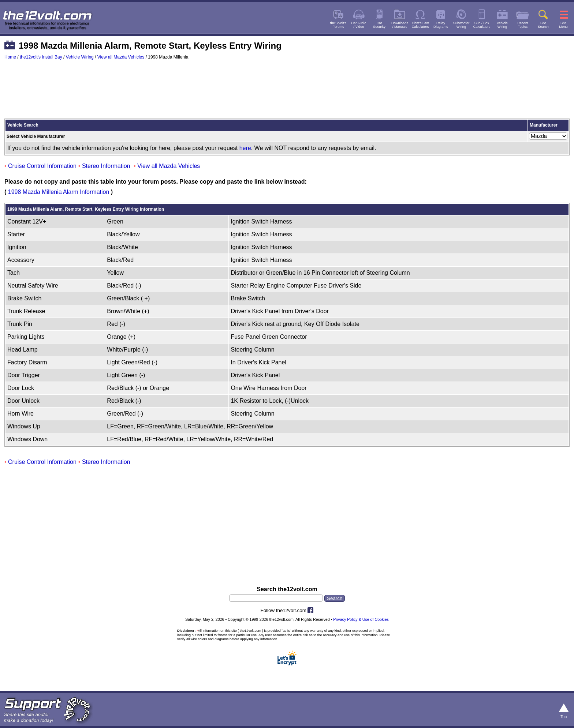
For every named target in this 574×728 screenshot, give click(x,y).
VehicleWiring (502, 25)
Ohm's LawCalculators (420, 25)
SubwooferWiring (461, 25)
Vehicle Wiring (80, 57)
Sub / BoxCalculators (482, 25)
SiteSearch (543, 25)
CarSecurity (379, 25)
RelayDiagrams (441, 25)
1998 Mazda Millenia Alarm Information (59, 192)
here (245, 148)
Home (10, 57)
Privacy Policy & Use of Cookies (361, 619)
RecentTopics (523, 25)
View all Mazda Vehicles (121, 57)
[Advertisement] (287, 93)
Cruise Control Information (42, 166)
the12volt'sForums (338, 25)
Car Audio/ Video (359, 25)
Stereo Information (106, 166)
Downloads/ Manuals (400, 25)
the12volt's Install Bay (41, 57)
